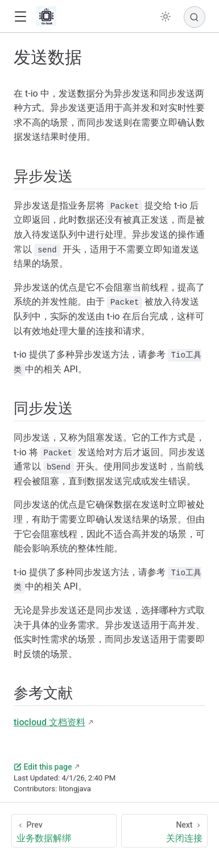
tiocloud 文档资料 (49, 722)
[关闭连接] (165, 831)
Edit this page (43, 767)
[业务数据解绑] (64, 831)
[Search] (195, 17)
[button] (20, 17)
